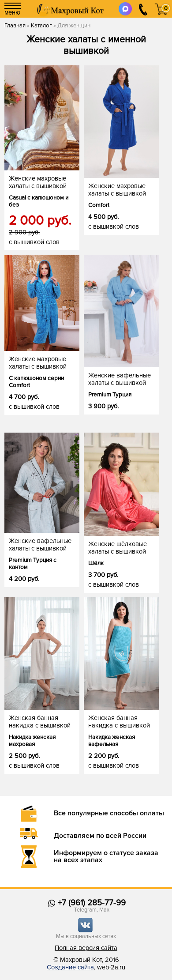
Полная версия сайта (86, 948)
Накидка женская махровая (32, 741)
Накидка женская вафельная (112, 741)
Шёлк (96, 563)
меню (13, 9)
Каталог (41, 26)
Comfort (99, 205)
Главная (15, 26)
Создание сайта (70, 967)
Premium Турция (110, 395)
